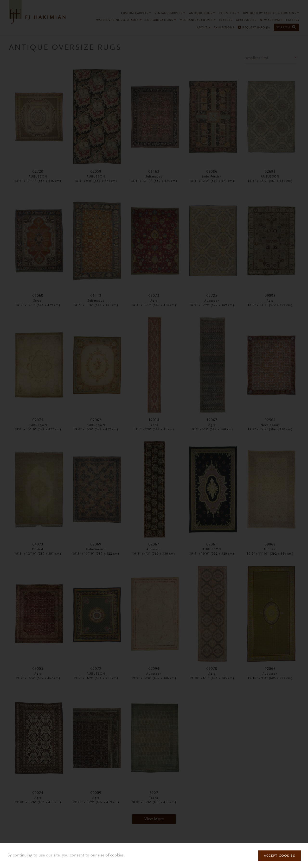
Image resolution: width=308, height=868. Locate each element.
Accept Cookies (279, 856)
